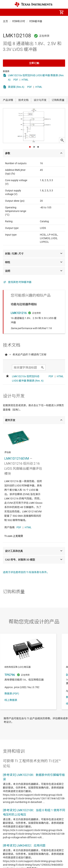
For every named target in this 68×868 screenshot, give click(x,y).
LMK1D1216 (19, 313)
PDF (16, 80)
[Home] (33, 4)
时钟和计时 (19, 21)
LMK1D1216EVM (17, 458)
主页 (5, 21)
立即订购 (34, 63)
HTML (25, 80)
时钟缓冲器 (36, 21)
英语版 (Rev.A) (16, 87)
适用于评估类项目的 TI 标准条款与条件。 (26, 572)
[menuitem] (31, 12)
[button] (7, 12)
